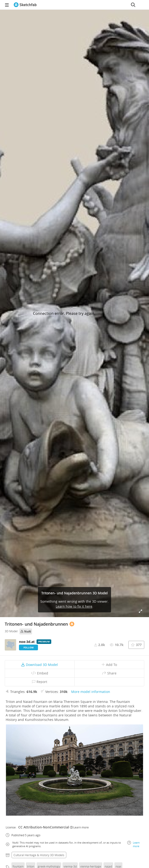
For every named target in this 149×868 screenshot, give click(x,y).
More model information (91, 692)
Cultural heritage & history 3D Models (39, 855)
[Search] (133, 5)
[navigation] (7, 5)
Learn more (79, 827)
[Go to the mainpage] (25, 5)
